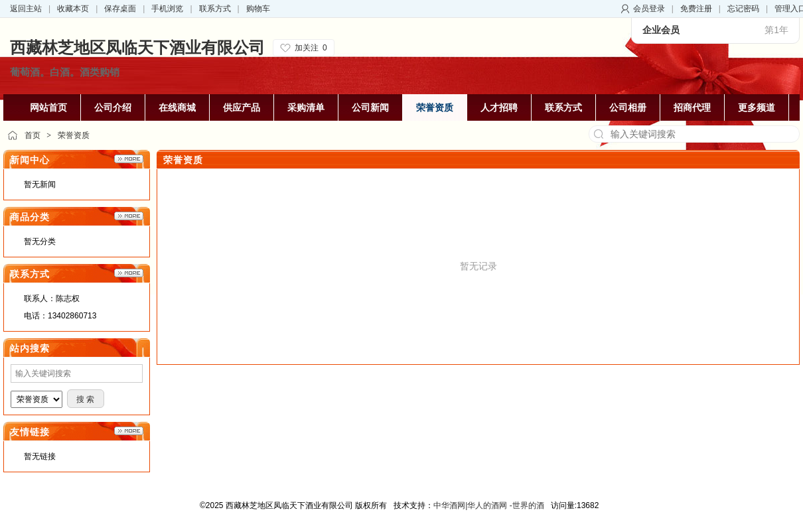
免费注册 (696, 9)
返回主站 (26, 9)
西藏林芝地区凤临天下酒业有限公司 (137, 47)
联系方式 (215, 9)
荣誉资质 (74, 135)
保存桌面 (120, 9)
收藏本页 (73, 9)
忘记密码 (743, 9)
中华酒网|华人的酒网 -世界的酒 (488, 505)
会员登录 (649, 9)
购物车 (258, 9)
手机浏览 (167, 9)
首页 (33, 135)
